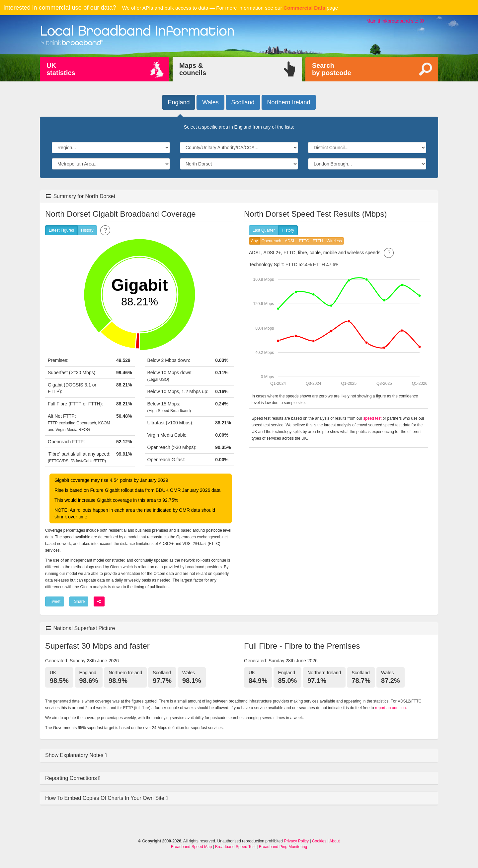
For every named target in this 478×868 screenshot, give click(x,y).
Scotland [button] (243, 102)
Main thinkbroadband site (395, 21)
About (334, 841)
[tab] (239, 756)
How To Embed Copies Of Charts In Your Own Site (105, 798)
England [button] (179, 102)
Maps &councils (193, 69)
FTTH (318, 241)
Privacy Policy (296, 841)
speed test (372, 418)
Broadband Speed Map (191, 847)
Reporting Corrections (72, 778)
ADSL (290, 241)
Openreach (271, 241)
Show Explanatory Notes (75, 755)
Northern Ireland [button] (289, 102)
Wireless (334, 241)
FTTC (304, 241)
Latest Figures (61, 230)
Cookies (319, 841)
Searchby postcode (332, 69)
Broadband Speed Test (235, 847)
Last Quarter (264, 230)
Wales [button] (210, 102)
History (87, 230)
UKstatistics (61, 69)
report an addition (391, 708)
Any (254, 241)
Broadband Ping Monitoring (283, 847)
